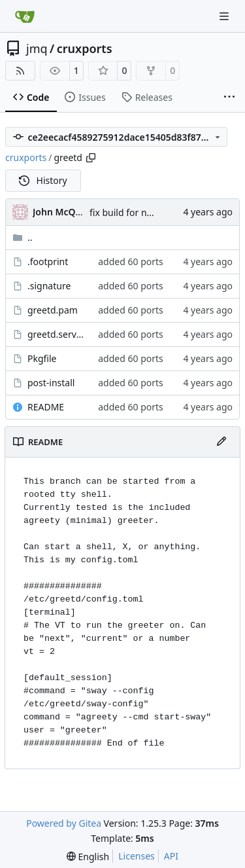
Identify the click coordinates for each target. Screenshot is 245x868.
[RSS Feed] (20, 71)
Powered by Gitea (64, 823)
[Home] (25, 16)
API (171, 856)
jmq (37, 48)
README (46, 407)
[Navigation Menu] (225, 16)
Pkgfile (42, 358)
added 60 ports (131, 262)
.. (23, 237)
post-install (51, 383)
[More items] (229, 98)
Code (31, 97)
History (43, 180)
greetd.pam (53, 310)
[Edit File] (221, 442)
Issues (85, 97)
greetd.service (56, 334)
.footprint (48, 262)
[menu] (88, 857)
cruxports (85, 48)
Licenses (137, 856)
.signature (49, 286)
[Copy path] (91, 158)
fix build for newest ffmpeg (147, 212)
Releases (147, 97)
